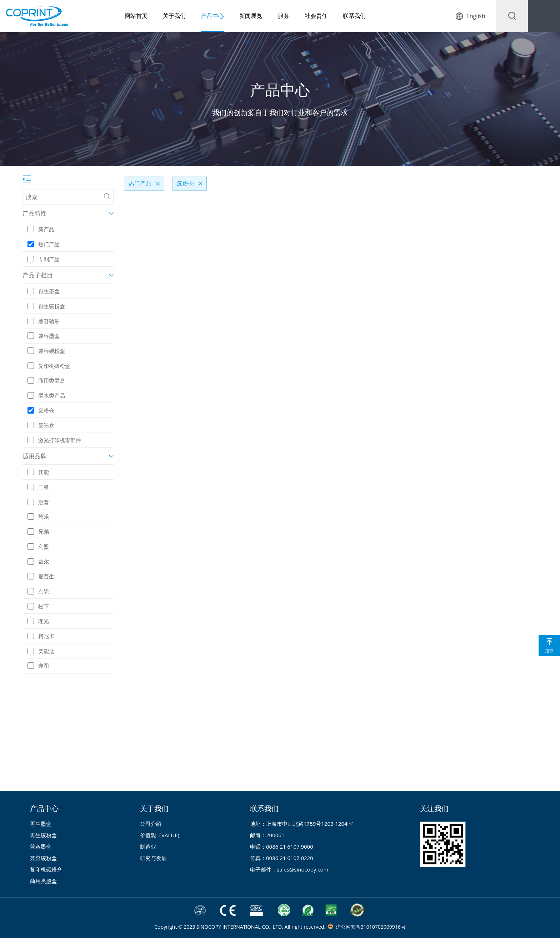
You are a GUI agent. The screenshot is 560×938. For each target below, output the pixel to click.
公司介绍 (151, 824)
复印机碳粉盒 (46, 869)
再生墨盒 (41, 824)
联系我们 (344, 16)
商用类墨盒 (43, 881)
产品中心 (201, 16)
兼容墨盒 (41, 846)
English (476, 16)
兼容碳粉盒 (43, 858)
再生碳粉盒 (43, 835)
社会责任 (305, 16)
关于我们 (162, 16)
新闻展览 (239, 16)
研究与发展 (153, 858)
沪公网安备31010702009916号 (371, 927)
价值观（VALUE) (160, 835)
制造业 (148, 846)
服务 (272, 16)
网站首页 (124, 16)
